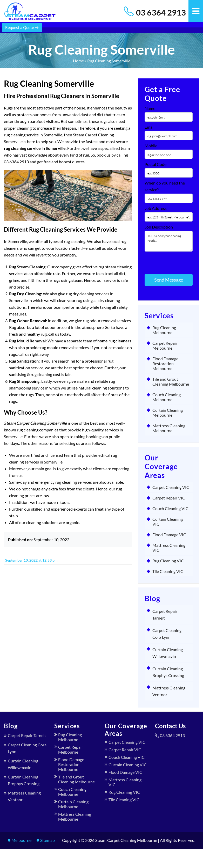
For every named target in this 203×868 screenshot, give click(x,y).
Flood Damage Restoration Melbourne (165, 363)
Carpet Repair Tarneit (27, 735)
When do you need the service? (165, 186)
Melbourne (21, 840)
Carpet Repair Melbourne (165, 345)
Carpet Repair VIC (169, 498)
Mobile (151, 146)
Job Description (159, 227)
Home (78, 61)
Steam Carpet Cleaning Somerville (35, 423)
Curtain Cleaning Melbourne (168, 413)
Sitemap (48, 840)
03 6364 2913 (161, 12)
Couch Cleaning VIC (170, 508)
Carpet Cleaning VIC (171, 487)
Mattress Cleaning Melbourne (169, 428)
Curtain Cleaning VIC (168, 521)
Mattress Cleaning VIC (169, 548)
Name (150, 108)
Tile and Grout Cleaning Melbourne (171, 381)
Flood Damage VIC (169, 535)
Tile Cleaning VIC (168, 571)
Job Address (156, 208)
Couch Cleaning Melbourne (167, 397)
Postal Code (155, 164)
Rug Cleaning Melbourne (164, 330)
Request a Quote (22, 27)
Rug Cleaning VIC (168, 561)
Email (150, 127)
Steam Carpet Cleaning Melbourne (126, 840)
